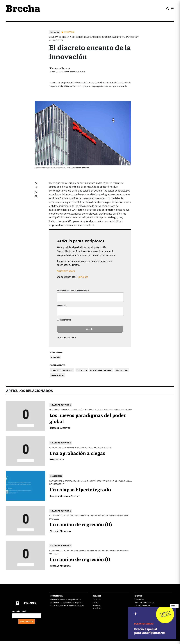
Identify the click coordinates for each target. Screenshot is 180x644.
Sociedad (55, 32)
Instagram (97, 605)
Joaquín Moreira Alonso (65, 496)
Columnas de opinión (61, 405)
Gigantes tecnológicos (62, 370)
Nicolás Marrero (60, 531)
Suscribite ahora (66, 271)
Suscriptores (122, 370)
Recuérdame (64, 320)
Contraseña (62, 306)
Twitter (96, 602)
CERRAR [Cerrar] (174, 59)
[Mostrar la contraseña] (119, 311)
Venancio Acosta (60, 68)
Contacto (139, 611)
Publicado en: (56, 352)
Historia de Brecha (142, 605)
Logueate (83, 277)
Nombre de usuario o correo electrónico (73, 290)
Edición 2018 (56, 476)
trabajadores (58, 375)
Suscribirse (139, 600)
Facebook (97, 600)
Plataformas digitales (101, 370)
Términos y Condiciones (145, 602)
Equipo (138, 608)
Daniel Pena (57, 459)
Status (138, 614)
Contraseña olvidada (67, 337)
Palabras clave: (57, 365)
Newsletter (97, 608)
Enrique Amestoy (60, 428)
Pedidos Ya (82, 370)
